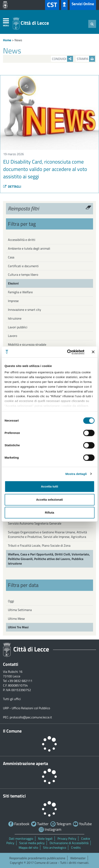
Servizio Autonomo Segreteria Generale (35, 523)
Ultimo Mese (16, 619)
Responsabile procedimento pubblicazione (37, 858)
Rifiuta (49, 512)
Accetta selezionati (49, 500)
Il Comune (12, 731)
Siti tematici (14, 796)
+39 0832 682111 (20, 681)
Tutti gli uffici (12, 699)
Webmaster (78, 858)
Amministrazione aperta (25, 763)
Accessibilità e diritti (22, 240)
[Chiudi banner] (93, 352)
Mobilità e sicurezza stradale (27, 344)
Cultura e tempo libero (23, 275)
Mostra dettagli (76, 474)
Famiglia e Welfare (20, 292)
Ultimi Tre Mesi (18, 627)
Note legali (45, 839)
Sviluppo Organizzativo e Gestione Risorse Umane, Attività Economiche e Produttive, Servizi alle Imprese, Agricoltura (47, 534)
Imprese (13, 301)
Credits (76, 847)
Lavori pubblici (18, 327)
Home (7, 40)
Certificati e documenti (23, 266)
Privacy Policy (67, 839)
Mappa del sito (28, 847)
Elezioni (13, 283)
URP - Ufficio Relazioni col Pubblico (26, 708)
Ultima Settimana (20, 610)
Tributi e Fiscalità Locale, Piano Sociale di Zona (39, 545)
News (18, 40)
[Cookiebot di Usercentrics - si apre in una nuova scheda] (67, 352)
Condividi (62, 59)
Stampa (86, 59)
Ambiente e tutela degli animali (29, 248)
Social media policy (32, 843)
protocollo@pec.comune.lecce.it (31, 717)
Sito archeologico (55, 847)
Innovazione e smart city (25, 310)
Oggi (11, 601)
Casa (11, 257)
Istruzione (15, 318)
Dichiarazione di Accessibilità (69, 843)
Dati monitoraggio (21, 839)
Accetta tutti (49, 486)
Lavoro (12, 336)
